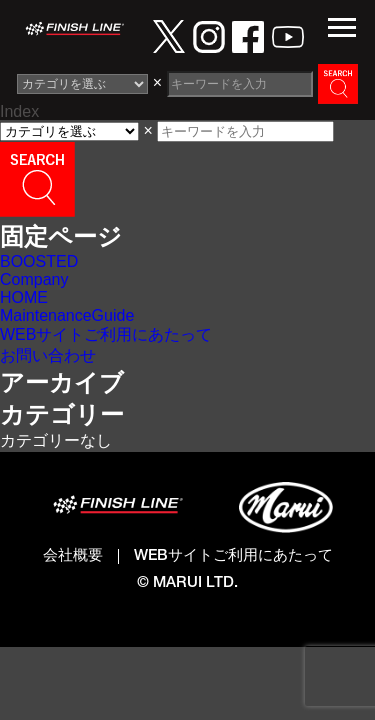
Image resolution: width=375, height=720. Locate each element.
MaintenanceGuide (67, 315)
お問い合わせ (48, 355)
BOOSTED (39, 261)
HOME (24, 297)
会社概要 (73, 556)
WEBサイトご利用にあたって (106, 334)
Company (34, 279)
